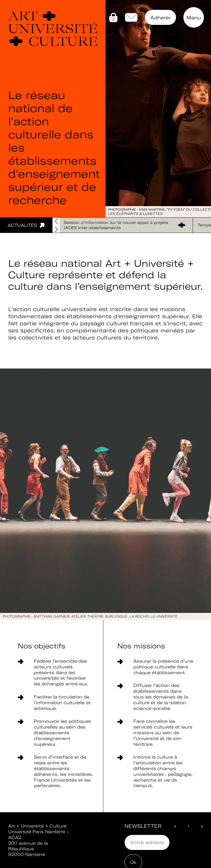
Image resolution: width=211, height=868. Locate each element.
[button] (56, 230)
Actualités (22, 225)
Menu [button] (194, 18)
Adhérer (160, 18)
